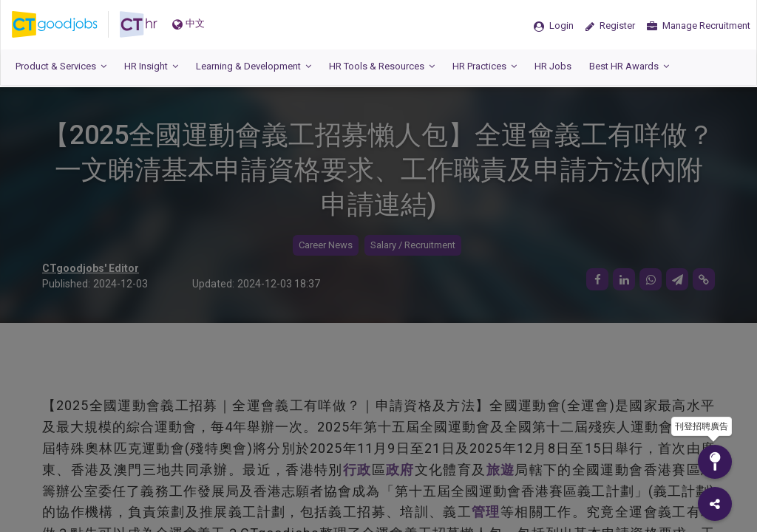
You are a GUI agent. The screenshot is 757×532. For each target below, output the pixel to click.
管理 (486, 512)
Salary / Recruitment (413, 245)
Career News (326, 245)
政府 (400, 470)
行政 (357, 470)
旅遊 (501, 470)
